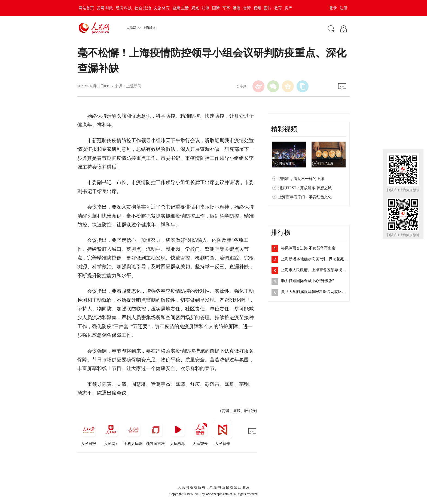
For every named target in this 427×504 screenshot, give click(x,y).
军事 (226, 8)
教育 (278, 8)
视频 (257, 8)
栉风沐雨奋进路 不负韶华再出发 (308, 248)
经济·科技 (124, 8)
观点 (195, 8)
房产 (288, 8)
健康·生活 (181, 8)
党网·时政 (105, 8)
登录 (333, 8)
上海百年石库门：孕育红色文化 (305, 197)
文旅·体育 (162, 8)
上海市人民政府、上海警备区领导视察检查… (319, 270)
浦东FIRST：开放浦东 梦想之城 (305, 188)
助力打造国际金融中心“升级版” (307, 281)
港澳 (237, 8)
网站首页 (86, 8)
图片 (268, 8)
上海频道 (149, 28)
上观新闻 (134, 86)
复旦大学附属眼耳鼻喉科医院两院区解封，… (319, 292)
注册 (343, 8)
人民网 (131, 28)
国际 (216, 8)
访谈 (206, 8)
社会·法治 (143, 8)
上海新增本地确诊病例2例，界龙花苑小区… (318, 259)
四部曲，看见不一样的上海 (301, 179)
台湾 (247, 8)
